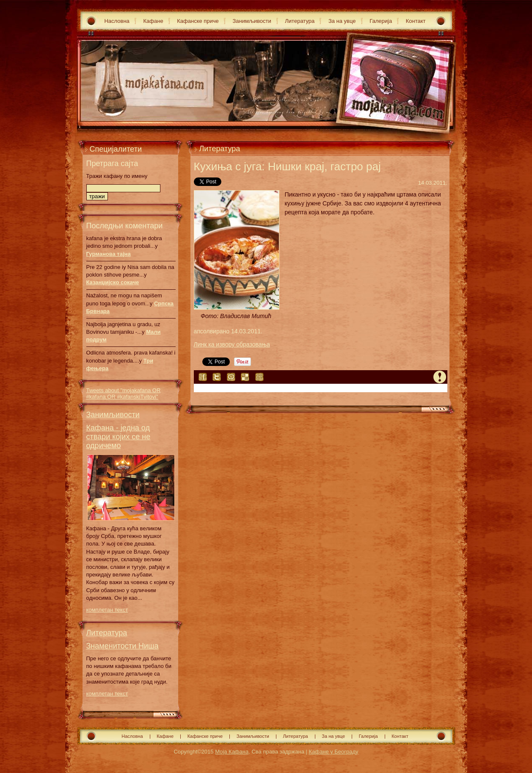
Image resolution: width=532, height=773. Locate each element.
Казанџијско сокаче (113, 282)
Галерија (381, 21)
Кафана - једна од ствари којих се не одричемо (119, 437)
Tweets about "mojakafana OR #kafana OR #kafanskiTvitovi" (124, 393)
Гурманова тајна (109, 254)
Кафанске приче (198, 21)
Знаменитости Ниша (123, 646)
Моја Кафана (232, 752)
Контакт (416, 21)
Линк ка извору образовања (232, 344)
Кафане (153, 21)
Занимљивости (252, 21)
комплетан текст (107, 610)
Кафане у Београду (333, 752)
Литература (300, 21)
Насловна (117, 21)
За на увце (342, 21)
